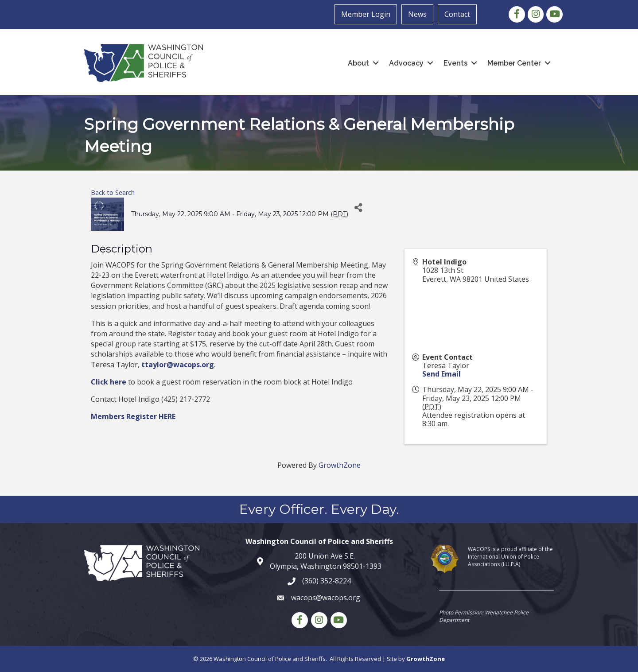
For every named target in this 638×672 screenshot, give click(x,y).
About (358, 63)
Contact (457, 14)
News (417, 14)
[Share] (358, 208)
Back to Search (113, 192)
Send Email (442, 374)
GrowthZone (340, 465)
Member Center (514, 63)
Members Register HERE (133, 416)
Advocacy (406, 63)
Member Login (366, 14)
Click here (109, 382)
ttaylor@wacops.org (178, 365)
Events (455, 63)
